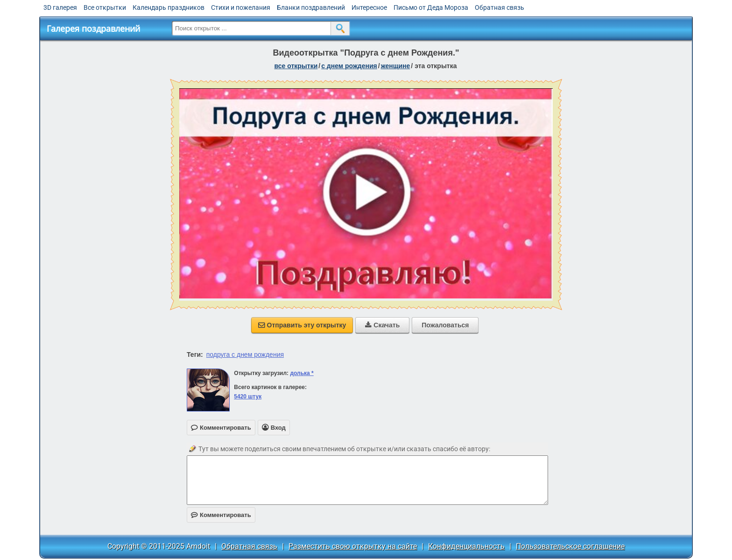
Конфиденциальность (466, 546)
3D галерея (60, 7)
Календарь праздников (169, 7)
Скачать (382, 325)
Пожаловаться (445, 325)
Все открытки (105, 7)
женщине (396, 66)
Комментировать (221, 515)
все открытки (296, 66)
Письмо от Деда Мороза (431, 7)
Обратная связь (500, 7)
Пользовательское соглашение (570, 546)
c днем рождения (349, 66)
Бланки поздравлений (311, 7)
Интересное (369, 7)
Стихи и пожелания (241, 7)
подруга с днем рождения (245, 354)
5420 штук (248, 397)
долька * (302, 373)
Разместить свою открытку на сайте (353, 546)
